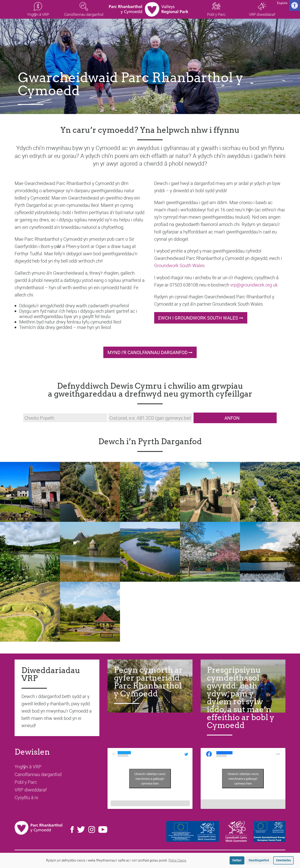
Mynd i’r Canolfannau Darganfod (147, 352)
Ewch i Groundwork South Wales (198, 318)
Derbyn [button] (237, 860)
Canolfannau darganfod (38, 774)
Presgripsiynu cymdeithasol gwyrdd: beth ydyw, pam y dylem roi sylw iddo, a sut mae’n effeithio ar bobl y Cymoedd (241, 697)
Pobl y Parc (26, 782)
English (282, 3)
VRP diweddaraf (31, 790)
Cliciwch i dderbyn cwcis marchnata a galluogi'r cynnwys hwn (150, 778)
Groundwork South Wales (179, 265)
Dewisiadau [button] (284, 860)
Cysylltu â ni (26, 797)
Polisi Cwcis (177, 860)
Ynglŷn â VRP (28, 767)
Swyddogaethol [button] (259, 860)
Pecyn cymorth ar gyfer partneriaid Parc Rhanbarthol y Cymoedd (148, 682)
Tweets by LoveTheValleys (150, 778)
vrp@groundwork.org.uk (254, 285)
